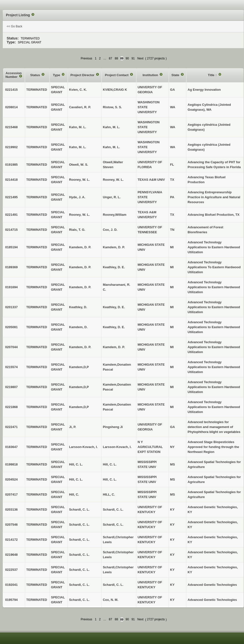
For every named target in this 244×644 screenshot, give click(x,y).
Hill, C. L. (110, 464)
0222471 (11, 427)
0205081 (11, 327)
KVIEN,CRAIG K (115, 90)
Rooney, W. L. (113, 180)
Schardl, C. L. (113, 510)
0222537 (11, 570)
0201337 (11, 307)
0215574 (11, 367)
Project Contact (117, 75)
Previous (86, 58)
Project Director (83, 75)
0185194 (11, 247)
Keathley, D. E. (114, 267)
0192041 (11, 585)
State (176, 75)
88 (116, 58)
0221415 (11, 90)
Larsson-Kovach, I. (117, 447)
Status (36, 75)
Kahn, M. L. (111, 127)
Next (140, 58)
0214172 (11, 540)
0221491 (11, 215)
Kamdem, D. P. (114, 247)
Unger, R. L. (112, 197)
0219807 (11, 387)
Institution (151, 75)
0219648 (11, 555)
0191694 (11, 287)
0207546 (11, 525)
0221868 (11, 407)
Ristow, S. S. (112, 107)
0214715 (11, 230)
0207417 (11, 494)
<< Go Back (14, 26)
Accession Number (14, 75)
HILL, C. (109, 494)
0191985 (11, 165)
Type (57, 75)
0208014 (11, 107)
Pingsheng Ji (113, 427)
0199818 (11, 464)
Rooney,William (115, 215)
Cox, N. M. (111, 600)
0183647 (11, 447)
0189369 (11, 267)
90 (127, 58)
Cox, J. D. (110, 230)
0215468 (11, 127)
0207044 (11, 347)
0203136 (11, 510)
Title (211, 75)
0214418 (11, 180)
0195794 (11, 600)
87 (111, 58)
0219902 (11, 147)
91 (133, 58)
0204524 (11, 479)
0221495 (11, 197)
